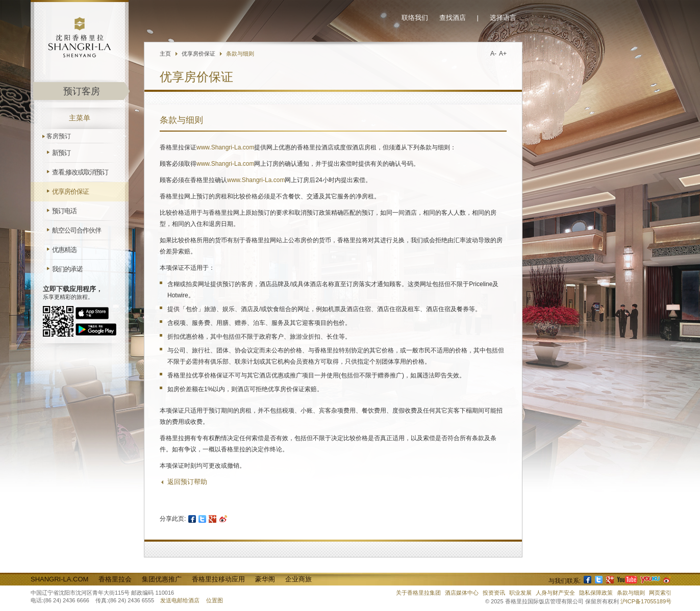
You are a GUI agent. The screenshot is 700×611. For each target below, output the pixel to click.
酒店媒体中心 (462, 593)
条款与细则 (240, 54)
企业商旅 (298, 579)
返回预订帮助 (187, 482)
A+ (503, 54)
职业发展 (520, 593)
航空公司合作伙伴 (77, 230)
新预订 (61, 153)
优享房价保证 (70, 192)
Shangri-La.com (59, 579)
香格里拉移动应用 (218, 579)
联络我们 (415, 18)
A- (493, 54)
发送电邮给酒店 (180, 600)
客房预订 (59, 136)
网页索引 (660, 593)
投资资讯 (494, 593)
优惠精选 (64, 250)
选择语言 (503, 18)
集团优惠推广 (162, 579)
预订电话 (64, 211)
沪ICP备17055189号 (646, 601)
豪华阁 (265, 579)
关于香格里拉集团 (418, 593)
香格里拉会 (115, 579)
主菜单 (80, 118)
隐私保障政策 (596, 593)
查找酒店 (453, 18)
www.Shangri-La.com (225, 147)
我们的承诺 (67, 269)
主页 (165, 54)
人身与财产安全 (555, 593)
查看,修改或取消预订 (80, 172)
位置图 (215, 600)
